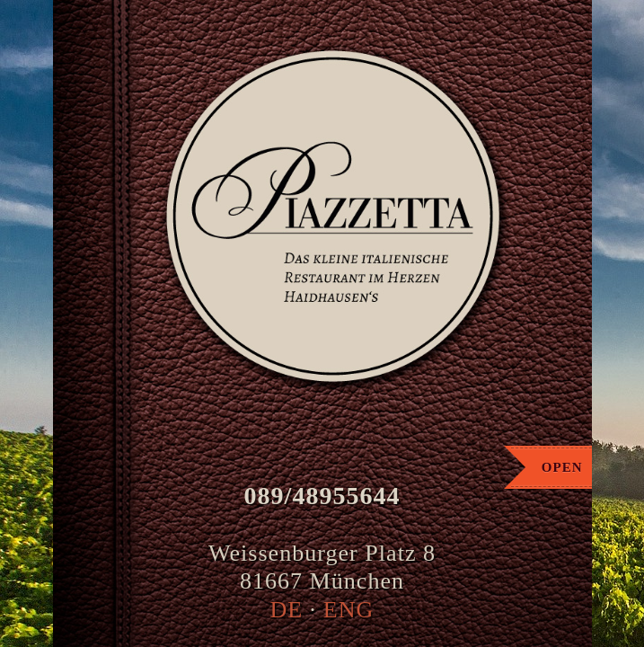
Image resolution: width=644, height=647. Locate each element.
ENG (349, 610)
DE (287, 610)
